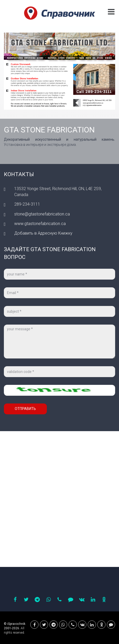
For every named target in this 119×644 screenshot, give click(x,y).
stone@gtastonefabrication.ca (42, 214)
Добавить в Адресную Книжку (43, 233)
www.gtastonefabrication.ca (40, 224)
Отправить (25, 409)
